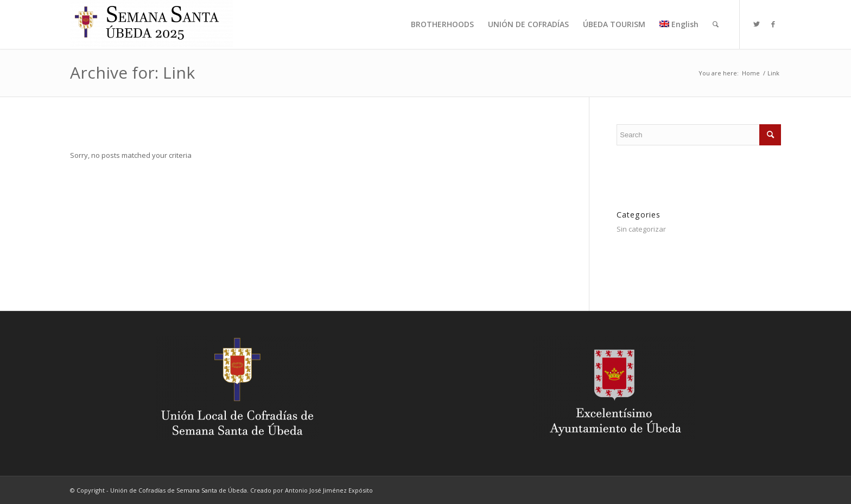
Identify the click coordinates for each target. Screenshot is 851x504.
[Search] (716, 24)
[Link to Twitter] (757, 24)
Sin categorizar (641, 229)
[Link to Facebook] (773, 24)
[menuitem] (442, 24)
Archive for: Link (132, 72)
